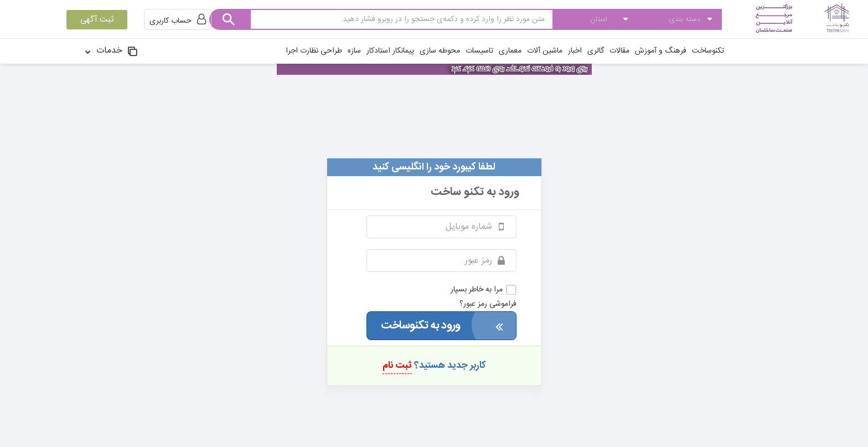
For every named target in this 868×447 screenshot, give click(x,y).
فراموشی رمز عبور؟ (488, 304)
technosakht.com (434, 131)
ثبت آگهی (97, 20)
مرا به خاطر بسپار (484, 290)
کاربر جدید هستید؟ (434, 366)
